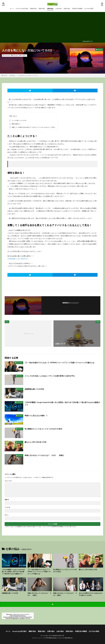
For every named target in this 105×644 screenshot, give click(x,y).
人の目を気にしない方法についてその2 (28, 75)
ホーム (12, 9)
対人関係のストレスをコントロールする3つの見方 (43, 429)
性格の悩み (67, 9)
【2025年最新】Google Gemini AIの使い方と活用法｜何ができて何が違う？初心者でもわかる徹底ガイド (62, 404)
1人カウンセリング (58, 635)
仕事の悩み (50, 9)
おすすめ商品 (19, 363)
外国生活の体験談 (77, 9)
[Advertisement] (52, 26)
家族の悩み (42, 9)
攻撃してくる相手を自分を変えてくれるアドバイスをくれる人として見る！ (32, 127)
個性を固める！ (15, 124)
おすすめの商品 (89, 9)
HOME (5, 75)
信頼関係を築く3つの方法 (34, 389)
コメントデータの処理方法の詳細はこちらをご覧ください (59, 527)
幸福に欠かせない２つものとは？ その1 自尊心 (65, 594)
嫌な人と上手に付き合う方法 (35, 442)
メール (7, 507)
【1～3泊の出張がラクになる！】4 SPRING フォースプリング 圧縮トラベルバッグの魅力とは (59, 363)
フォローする (71, 305)
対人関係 (23, 56)
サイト (7, 515)
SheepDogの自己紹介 (22, 9)
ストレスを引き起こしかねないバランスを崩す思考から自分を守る (50, 376)
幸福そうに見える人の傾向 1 (36, 416)
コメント (8, 481)
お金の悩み (59, 9)
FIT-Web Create (51, 638)
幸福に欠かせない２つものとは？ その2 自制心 (44, 455)
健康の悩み (34, 9)
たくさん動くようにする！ (18, 120)
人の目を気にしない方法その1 (17, 259)
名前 (7, 500)
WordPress (69, 638)
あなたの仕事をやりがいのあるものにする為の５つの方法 (91, 594)
